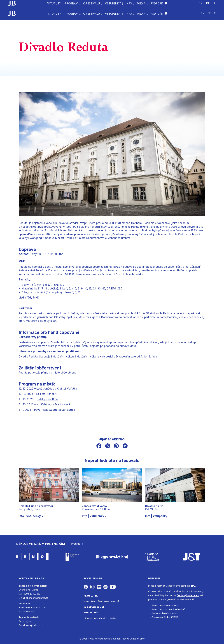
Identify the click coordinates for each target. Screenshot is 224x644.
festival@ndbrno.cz (188, 595)
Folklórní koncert (46, 394)
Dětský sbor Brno (47, 399)
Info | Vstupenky (31, 516)
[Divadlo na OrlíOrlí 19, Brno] (175, 485)
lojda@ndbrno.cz (35, 625)
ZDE (193, 586)
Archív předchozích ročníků (101, 618)
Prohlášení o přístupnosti (165, 613)
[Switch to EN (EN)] (203, 13)
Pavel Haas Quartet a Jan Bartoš (55, 410)
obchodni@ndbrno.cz (37, 598)
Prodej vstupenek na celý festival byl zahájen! (39, 3)
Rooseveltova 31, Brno (96, 508)
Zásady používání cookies (166, 605)
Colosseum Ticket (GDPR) (165, 617)
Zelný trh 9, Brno (36, 508)
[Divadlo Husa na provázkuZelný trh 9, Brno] (49, 485)
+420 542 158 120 (31, 594)
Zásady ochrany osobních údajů (168, 609)
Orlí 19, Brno (155, 508)
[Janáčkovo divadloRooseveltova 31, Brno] (112, 485)
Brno (38, 608)
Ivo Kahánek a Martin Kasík (54, 404)
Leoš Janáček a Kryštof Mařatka (57, 389)
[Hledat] (215, 13)
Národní (23, 608)
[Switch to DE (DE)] (209, 13)
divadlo (31, 608)
